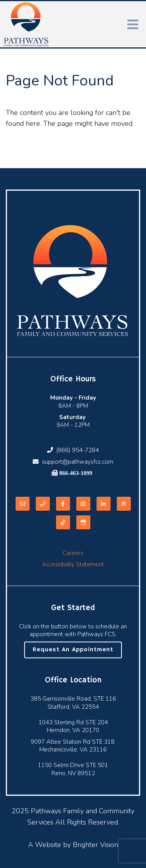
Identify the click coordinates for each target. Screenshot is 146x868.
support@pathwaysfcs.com (73, 462)
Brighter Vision (95, 845)
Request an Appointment (73, 650)
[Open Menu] (133, 24)
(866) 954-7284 (73, 450)
